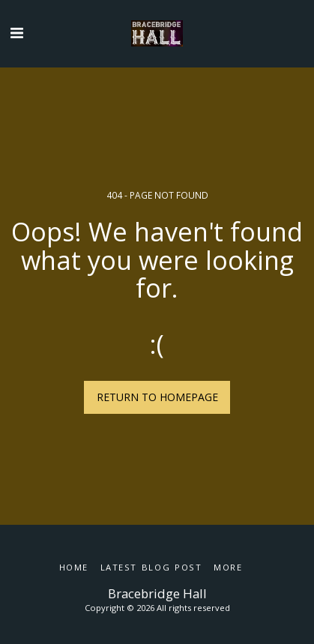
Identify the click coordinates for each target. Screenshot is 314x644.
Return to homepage (157, 397)
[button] (16, 33)
